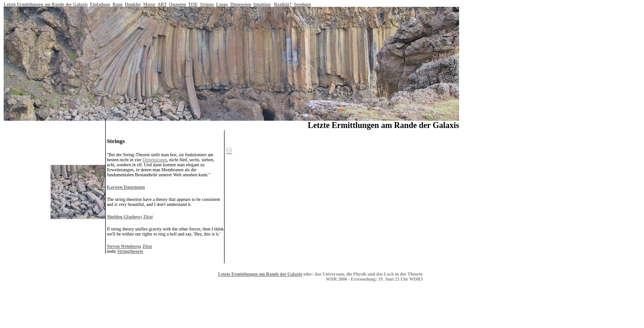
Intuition (262, 4)
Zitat (148, 217)
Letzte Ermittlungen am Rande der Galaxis (46, 4)
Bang (118, 4)
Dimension (241, 4)
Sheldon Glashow (123, 217)
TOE (193, 4)
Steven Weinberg (123, 246)
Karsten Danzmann (126, 187)
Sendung (302, 4)
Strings (207, 4)
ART (162, 4)
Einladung (100, 4)
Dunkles (133, 4)
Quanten (177, 4)
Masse (149, 4)
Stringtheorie (130, 251)
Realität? (283, 4)
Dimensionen (155, 160)
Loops (222, 4)
